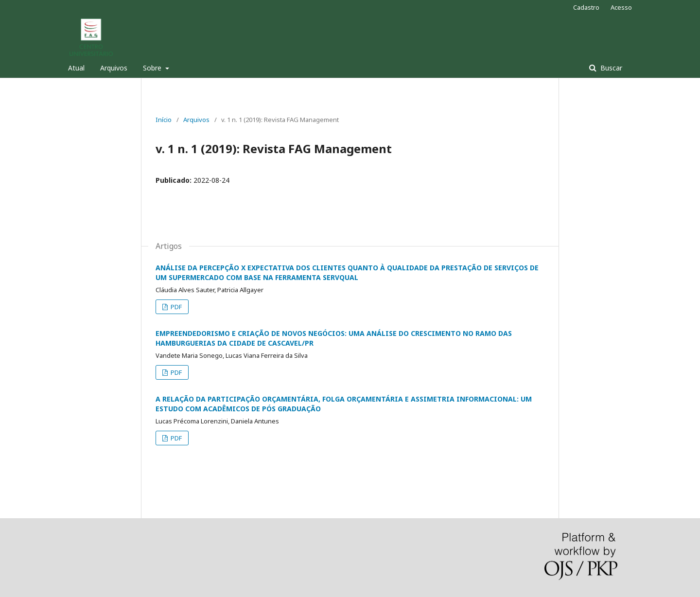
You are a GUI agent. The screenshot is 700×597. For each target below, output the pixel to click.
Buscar (610, 68)
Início (164, 120)
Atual (76, 68)
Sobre (153, 68)
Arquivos (114, 68)
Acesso (621, 7)
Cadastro (586, 7)
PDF (175, 307)
